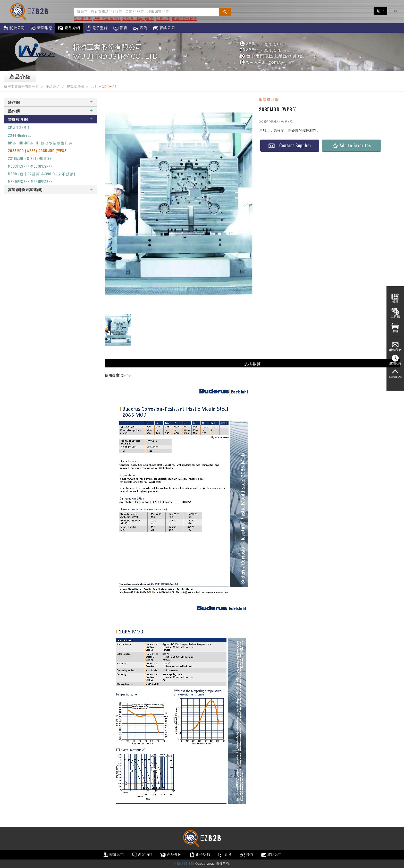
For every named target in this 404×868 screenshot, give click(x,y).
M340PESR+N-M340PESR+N (30, 181)
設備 (140, 28)
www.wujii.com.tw (262, 62)
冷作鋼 (50, 102)
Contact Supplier (290, 145)
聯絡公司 (164, 28)
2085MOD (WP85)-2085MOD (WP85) (38, 151)
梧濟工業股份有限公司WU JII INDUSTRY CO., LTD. (116, 52)
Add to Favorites (351, 145)
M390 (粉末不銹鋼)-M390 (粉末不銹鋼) (42, 174)
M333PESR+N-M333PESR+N (30, 166)
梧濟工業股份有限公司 (21, 87)
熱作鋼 (50, 111)
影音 (120, 28)
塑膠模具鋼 (75, 87)
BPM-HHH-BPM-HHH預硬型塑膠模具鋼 (40, 143)
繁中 (380, 11)
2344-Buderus (20, 135)
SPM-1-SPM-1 (19, 127)
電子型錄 (97, 28)
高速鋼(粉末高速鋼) (50, 189)
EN (394, 11)
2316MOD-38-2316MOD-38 (30, 158)
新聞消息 (41, 28)
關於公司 (14, 28)
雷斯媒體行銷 (184, 864)
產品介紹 (69, 28)
